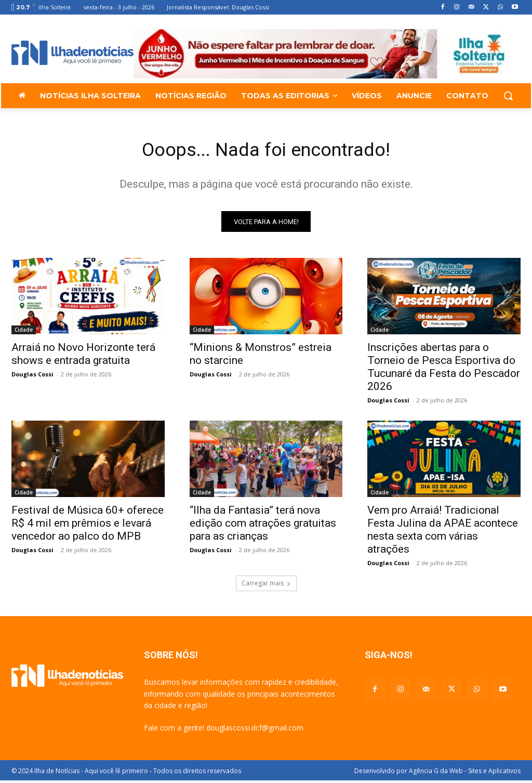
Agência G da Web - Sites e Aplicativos (465, 773)
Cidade (24, 333)
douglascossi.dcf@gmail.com (255, 731)
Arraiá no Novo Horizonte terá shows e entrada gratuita (83, 357)
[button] (508, 96)
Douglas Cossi (32, 378)
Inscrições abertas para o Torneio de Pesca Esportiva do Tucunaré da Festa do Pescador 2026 (444, 370)
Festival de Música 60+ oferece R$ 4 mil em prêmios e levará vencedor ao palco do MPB (88, 527)
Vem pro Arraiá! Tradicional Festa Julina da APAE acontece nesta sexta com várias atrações (443, 533)
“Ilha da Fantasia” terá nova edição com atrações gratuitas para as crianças (263, 527)
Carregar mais (266, 586)
